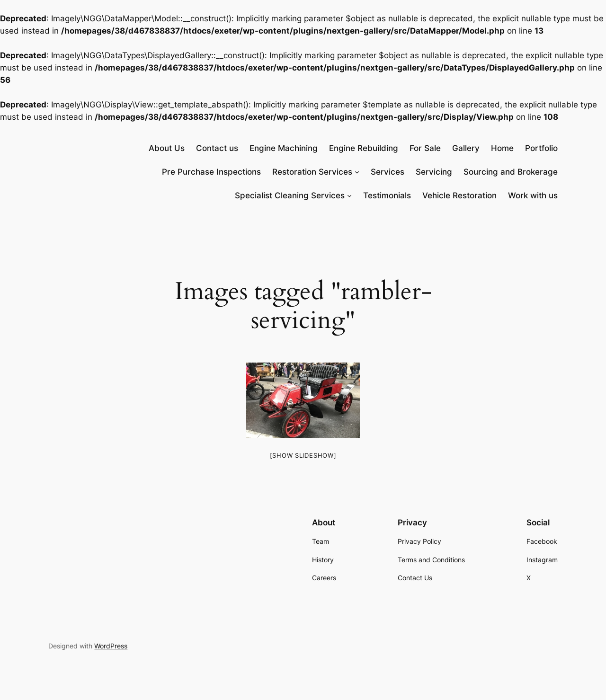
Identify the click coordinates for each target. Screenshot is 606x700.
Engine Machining (284, 148)
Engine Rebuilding (364, 148)
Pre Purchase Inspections (211, 172)
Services (388, 172)
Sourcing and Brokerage (511, 172)
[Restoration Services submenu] (357, 172)
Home (502, 148)
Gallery (466, 148)
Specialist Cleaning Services (290, 195)
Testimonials (387, 195)
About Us (167, 148)
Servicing (434, 172)
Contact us (217, 148)
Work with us (533, 195)
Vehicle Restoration (459, 195)
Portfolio (541, 148)
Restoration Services (312, 172)
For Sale (425, 148)
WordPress (111, 646)
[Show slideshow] (303, 455)
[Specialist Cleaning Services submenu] (349, 195)
